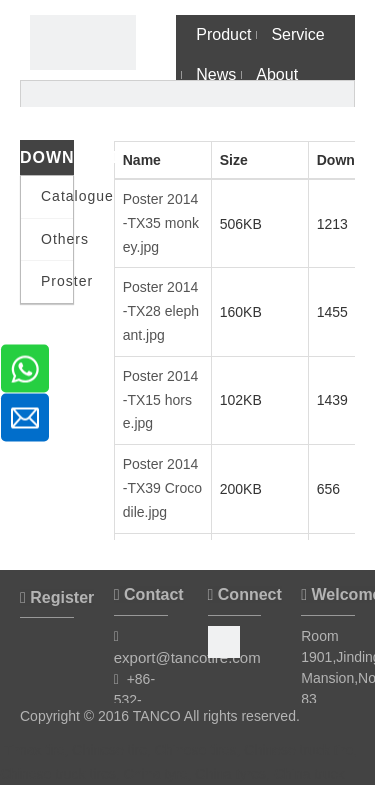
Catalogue (57, 196)
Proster (57, 281)
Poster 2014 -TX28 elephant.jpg (161, 311)
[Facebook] (224, 640)
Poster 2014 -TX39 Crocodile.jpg (162, 488)
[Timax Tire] (83, 42)
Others (57, 239)
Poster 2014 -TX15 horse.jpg (161, 400)
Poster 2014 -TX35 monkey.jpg (161, 223)
